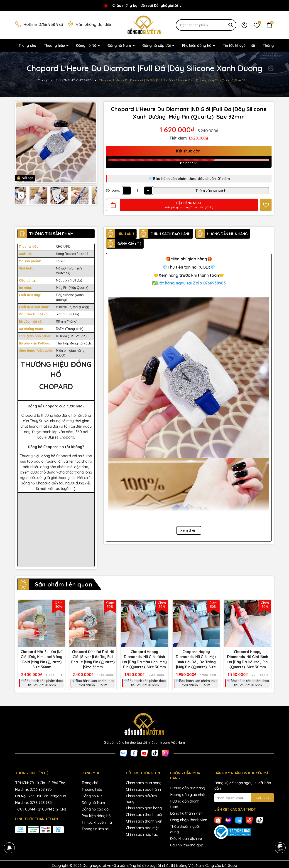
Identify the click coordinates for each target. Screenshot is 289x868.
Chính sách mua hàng (144, 783)
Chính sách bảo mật (142, 828)
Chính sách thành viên (144, 821)
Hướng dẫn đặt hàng (188, 788)
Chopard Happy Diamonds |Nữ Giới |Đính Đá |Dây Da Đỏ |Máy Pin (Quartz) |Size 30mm (248, 659)
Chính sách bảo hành (143, 789)
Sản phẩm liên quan (64, 584)
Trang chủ (27, 45)
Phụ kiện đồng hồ (197, 45)
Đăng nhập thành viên (189, 820)
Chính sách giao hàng (144, 808)
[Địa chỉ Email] (244, 798)
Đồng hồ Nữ (87, 45)
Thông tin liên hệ (95, 829)
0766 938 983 (51, 24)
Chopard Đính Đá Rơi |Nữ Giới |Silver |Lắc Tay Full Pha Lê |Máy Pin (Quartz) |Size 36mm (93, 659)
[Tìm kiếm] (231, 25)
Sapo (233, 866)
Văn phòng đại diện (94, 24)
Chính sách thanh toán (145, 815)
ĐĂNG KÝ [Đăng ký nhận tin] (263, 798)
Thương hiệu (55, 45)
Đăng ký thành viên (186, 813)
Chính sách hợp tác (142, 834)
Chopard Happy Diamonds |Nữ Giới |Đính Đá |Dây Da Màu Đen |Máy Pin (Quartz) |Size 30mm (144, 659)
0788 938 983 (41, 803)
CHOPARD (63, 247)
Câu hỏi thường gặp (187, 845)
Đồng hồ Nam (120, 45)
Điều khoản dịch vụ (186, 838)
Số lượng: (113, 190)
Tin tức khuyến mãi (239, 45)
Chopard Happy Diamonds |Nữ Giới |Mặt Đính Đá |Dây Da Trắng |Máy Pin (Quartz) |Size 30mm (196, 660)
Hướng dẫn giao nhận (188, 795)
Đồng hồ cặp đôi (157, 45)
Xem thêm (189, 530)
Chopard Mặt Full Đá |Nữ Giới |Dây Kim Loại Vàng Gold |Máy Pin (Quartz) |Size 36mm (42, 659)
